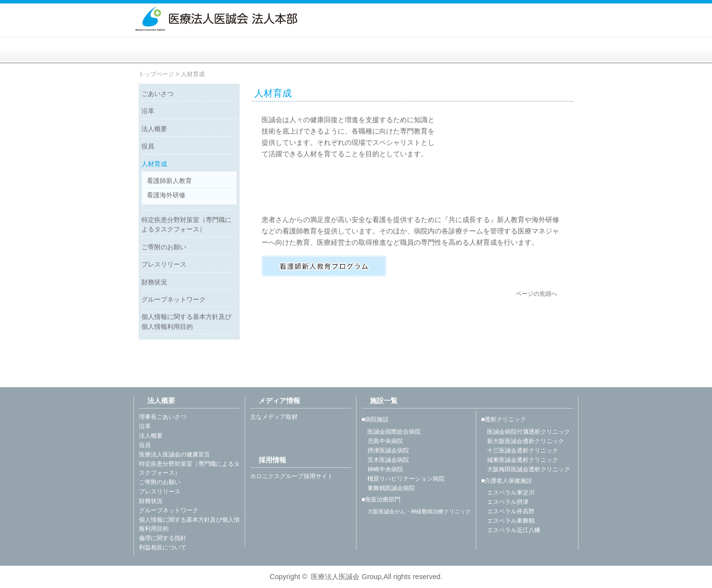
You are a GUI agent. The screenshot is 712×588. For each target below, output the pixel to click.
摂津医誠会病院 (385, 451)
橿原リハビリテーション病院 (403, 479)
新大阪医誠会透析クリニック (523, 441)
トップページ (156, 74)
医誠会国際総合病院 (391, 432)
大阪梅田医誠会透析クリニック (526, 469)
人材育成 (154, 164)
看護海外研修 (166, 195)
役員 (148, 146)
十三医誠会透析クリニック (520, 451)
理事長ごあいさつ (163, 417)
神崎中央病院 (382, 469)
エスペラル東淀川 (508, 493)
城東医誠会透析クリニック (520, 460)
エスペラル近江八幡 (511, 530)
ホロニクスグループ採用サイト (292, 476)
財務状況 (154, 282)
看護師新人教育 (169, 181)
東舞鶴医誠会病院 (388, 488)
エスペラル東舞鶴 (508, 521)
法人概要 (154, 129)
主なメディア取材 (274, 417)
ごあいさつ (157, 94)
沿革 (148, 111)
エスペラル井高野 (508, 511)
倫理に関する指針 (163, 538)
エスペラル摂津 (505, 502)
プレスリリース (164, 264)
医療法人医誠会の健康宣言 (175, 454)
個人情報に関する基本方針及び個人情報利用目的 (186, 321)
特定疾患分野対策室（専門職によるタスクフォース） (186, 225)
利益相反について (163, 547)
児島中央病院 (382, 441)
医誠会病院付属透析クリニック (526, 432)
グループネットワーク (174, 299)
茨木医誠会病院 (385, 460)
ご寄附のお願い (164, 247)
